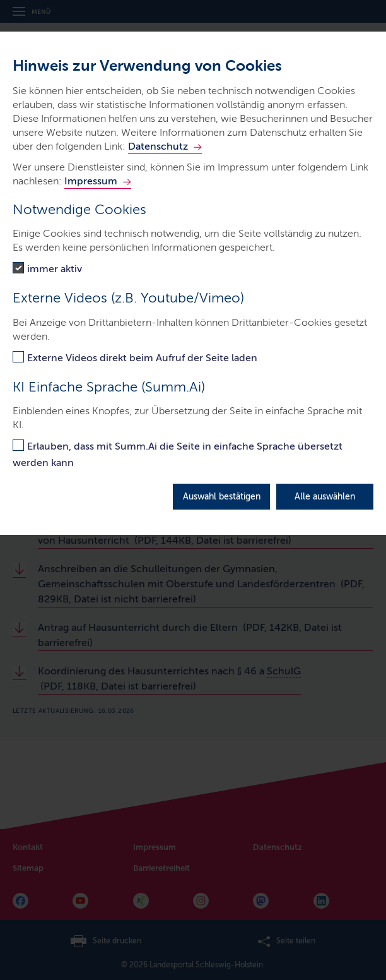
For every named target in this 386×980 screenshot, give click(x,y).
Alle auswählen (325, 497)
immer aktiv (55, 269)
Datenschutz (158, 146)
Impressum (91, 181)
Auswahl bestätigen (222, 497)
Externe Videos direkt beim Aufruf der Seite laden (142, 358)
